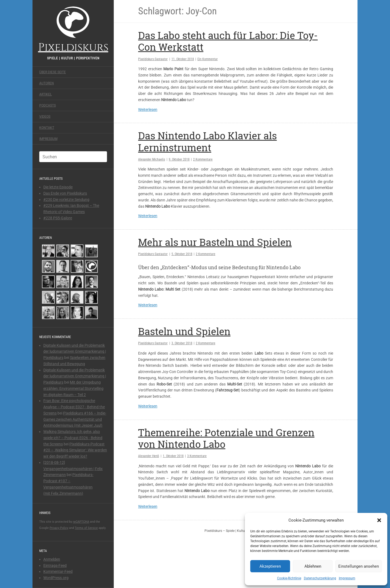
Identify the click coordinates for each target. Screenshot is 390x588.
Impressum (347, 578)
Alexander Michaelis (152, 159)
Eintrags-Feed (55, 565)
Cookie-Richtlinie (289, 578)
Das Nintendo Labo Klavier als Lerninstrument (207, 141)
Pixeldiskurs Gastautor (153, 59)
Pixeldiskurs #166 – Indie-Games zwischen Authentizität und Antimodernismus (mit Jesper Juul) (75, 419)
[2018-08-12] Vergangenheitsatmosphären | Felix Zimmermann (73, 469)
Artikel (45, 94)
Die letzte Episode (58, 187)
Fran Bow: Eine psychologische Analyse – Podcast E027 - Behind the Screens (74, 407)
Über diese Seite (53, 72)
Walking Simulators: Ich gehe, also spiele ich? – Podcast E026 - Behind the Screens (73, 438)
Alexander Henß (149, 456)
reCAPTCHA (81, 522)
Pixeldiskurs (73, 29)
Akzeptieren (270, 566)
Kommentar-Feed (58, 571)
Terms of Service (86, 528)
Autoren (47, 83)
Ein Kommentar (208, 59)
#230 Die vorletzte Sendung (66, 200)
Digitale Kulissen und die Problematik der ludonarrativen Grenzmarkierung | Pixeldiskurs (75, 352)
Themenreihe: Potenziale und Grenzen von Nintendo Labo (226, 438)
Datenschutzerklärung (320, 578)
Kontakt (47, 128)
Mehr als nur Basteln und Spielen (215, 242)
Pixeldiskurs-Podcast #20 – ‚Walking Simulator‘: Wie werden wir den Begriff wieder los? (75, 450)
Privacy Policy (59, 528)
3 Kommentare (197, 456)
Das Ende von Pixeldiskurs (65, 193)
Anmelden (52, 559)
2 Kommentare (203, 159)
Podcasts (48, 105)
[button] (379, 520)
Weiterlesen (148, 110)
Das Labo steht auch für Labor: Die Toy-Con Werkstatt (228, 41)
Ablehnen (313, 566)
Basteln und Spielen (184, 331)
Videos (45, 117)
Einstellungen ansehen (359, 566)
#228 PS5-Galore (58, 218)
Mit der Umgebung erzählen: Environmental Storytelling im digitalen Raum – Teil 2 (73, 388)
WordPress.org (56, 578)
